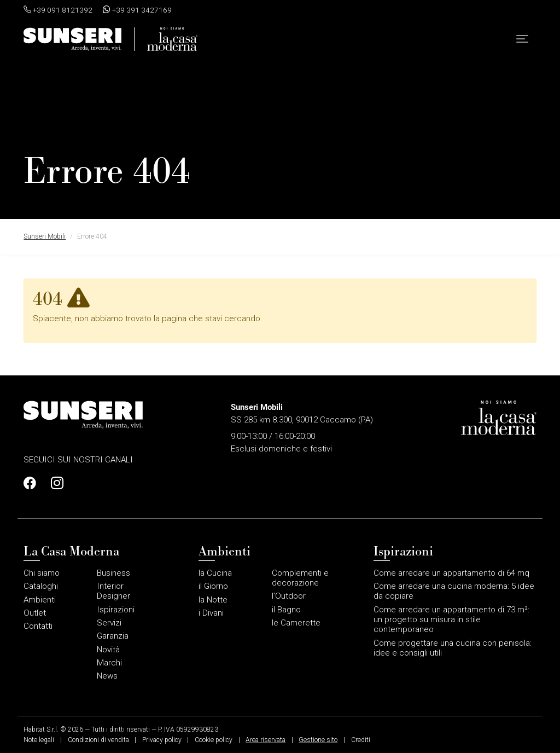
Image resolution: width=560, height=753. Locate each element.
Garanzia (113, 636)
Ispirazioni (116, 610)
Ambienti (40, 600)
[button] (522, 42)
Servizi (109, 623)
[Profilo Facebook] (33, 483)
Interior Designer (113, 591)
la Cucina (215, 573)
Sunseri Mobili (45, 236)
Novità (108, 650)
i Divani (211, 613)
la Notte (213, 600)
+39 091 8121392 (58, 10)
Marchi (109, 663)
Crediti (361, 740)
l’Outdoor (289, 596)
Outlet (35, 613)
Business (113, 573)
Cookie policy (214, 740)
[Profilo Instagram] (54, 483)
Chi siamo (42, 573)
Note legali (39, 740)
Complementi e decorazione (300, 578)
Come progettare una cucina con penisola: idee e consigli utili (453, 648)
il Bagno (286, 610)
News (107, 676)
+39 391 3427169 (137, 10)
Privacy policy (162, 740)
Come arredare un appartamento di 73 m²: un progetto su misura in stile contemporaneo (451, 619)
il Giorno (213, 586)
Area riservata (266, 740)
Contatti (38, 626)
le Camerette (296, 623)
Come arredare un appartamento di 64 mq (451, 573)
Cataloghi (41, 586)
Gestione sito (318, 740)
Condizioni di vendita (98, 740)
